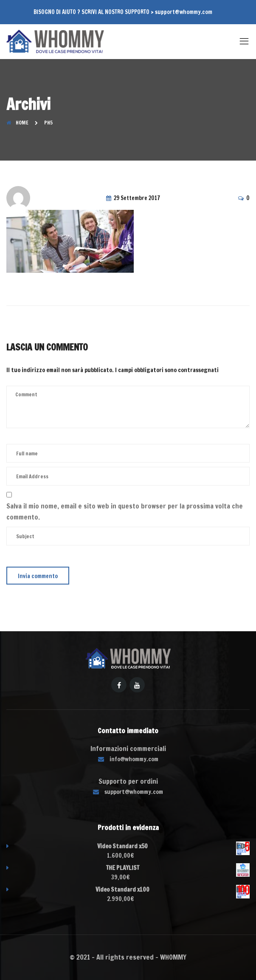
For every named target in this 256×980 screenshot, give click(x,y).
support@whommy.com (184, 12)
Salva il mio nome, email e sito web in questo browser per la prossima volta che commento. (125, 511)
